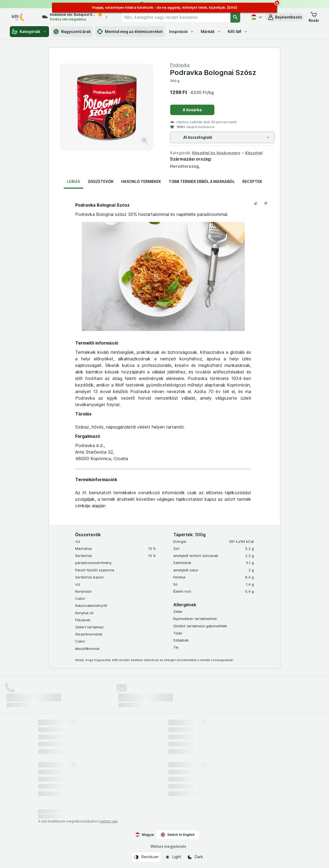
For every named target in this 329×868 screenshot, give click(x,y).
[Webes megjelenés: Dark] (195, 857)
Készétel (254, 153)
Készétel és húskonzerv (216, 153)
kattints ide (109, 821)
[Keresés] (235, 17)
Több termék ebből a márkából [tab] (202, 181)
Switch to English (178, 835)
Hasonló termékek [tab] (141, 181)
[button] (285, 17)
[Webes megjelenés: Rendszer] (146, 857)
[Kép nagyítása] (145, 142)
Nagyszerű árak (72, 32)
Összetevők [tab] (101, 181)
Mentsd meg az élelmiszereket (130, 32)
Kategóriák (29, 32)
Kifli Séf (238, 31)
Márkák (211, 31)
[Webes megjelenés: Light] (173, 857)
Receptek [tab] (252, 181)
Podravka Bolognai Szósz (213, 72)
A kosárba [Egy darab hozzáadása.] (192, 110)
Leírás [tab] (74, 181)
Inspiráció (182, 31)
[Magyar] (256, 17)
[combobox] (176, 17)
